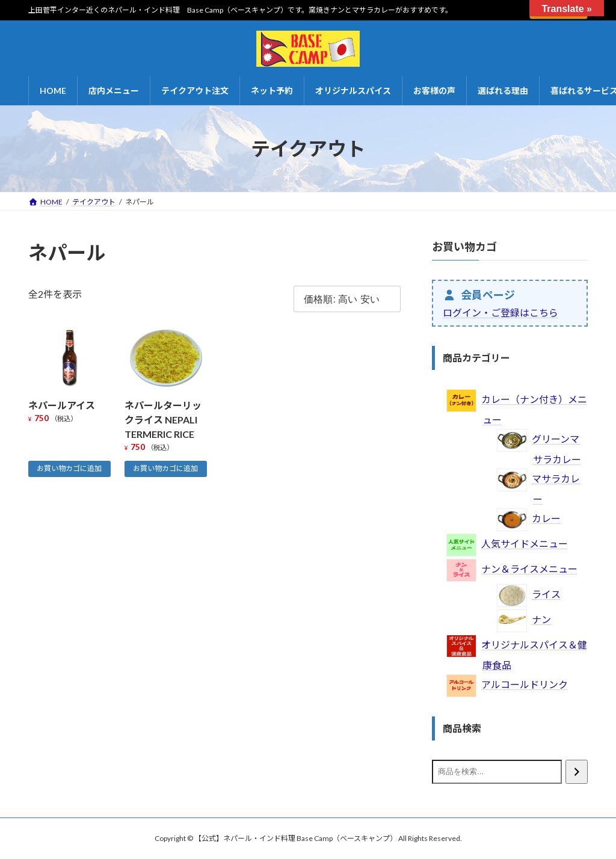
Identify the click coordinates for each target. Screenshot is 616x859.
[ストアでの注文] (347, 299)
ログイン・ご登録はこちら (500, 313)
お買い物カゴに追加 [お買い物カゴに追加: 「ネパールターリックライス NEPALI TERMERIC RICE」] (165, 468)
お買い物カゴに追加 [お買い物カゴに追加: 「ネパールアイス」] (69, 468)
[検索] (577, 772)
